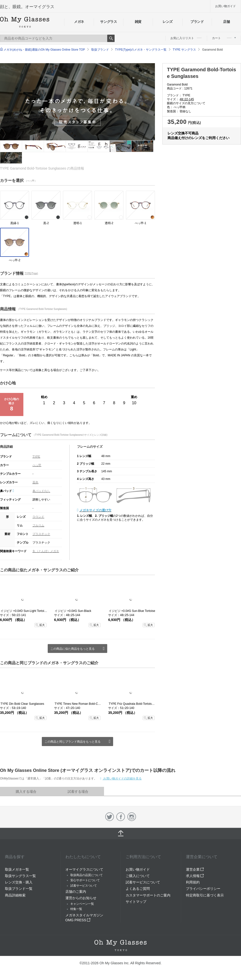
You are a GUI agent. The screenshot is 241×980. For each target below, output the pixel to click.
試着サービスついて (84, 886)
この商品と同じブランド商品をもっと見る (73, 742)
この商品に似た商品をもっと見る (73, 649)
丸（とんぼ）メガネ (46, 551)
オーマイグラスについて (84, 869)
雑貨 (138, 22)
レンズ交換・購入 (19, 882)
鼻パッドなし (41, 491)
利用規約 (193, 882)
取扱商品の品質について (87, 875)
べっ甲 (37, 465)
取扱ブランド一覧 (19, 889)
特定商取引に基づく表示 (205, 895)
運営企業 (195, 869)
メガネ (79, 22)
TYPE (36, 457)
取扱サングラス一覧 (20, 876)
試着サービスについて (143, 882)
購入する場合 (26, 792)
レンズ (168, 22)
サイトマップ (136, 902)
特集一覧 (76, 909)
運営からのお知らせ (81, 898)
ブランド (197, 22)
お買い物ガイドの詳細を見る (122, 778)
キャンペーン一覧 (82, 904)
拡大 (42, 625)
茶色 (35, 482)
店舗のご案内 (76, 892)
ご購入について (138, 876)
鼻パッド (7, 491)
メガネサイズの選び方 (95, 510)
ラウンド (38, 517)
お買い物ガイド (226, 6)
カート (224, 38)
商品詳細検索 (15, 895)
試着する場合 (78, 792)
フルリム (38, 525)
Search (111, 38)
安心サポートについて (85, 880)
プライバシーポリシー (203, 889)
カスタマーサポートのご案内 (148, 895)
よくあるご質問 (138, 889)
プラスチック (41, 534)
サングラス (108, 22)
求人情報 (195, 876)
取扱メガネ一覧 (17, 869)
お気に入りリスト (186, 38)
